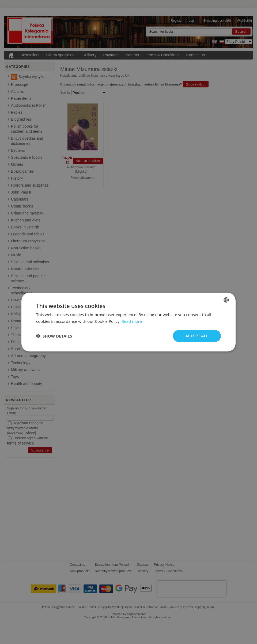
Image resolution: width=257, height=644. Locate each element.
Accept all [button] (197, 336)
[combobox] (226, 300)
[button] (54, 336)
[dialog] (128, 322)
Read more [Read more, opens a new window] (132, 321)
